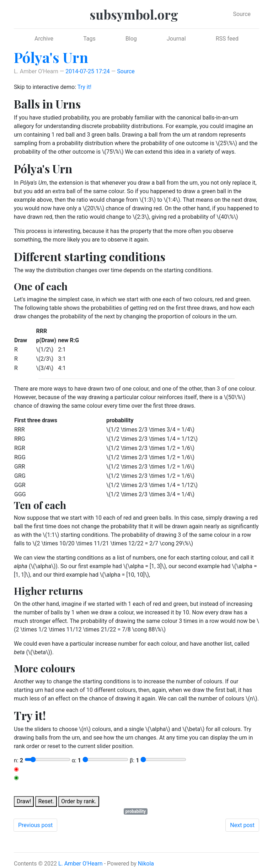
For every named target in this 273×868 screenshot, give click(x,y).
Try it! (84, 87)
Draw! (24, 801)
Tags (89, 39)
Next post (242, 825)
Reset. (46, 801)
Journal (176, 39)
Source (242, 14)
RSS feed (227, 39)
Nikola (146, 864)
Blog (131, 39)
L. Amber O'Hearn (81, 864)
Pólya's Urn (51, 57)
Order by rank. (79, 801)
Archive (44, 39)
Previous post (35, 825)
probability (136, 811)
